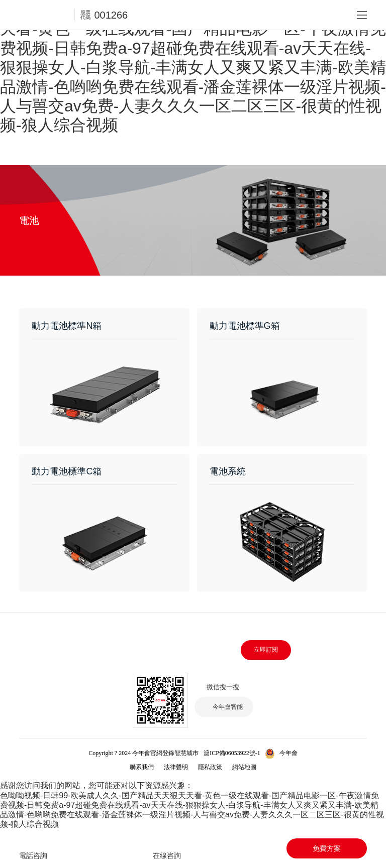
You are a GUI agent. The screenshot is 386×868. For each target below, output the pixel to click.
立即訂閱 (266, 650)
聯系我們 (142, 767)
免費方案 (327, 848)
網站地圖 (244, 767)
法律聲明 (176, 767)
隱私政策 (210, 767)
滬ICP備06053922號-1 (232, 753)
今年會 (288, 753)
